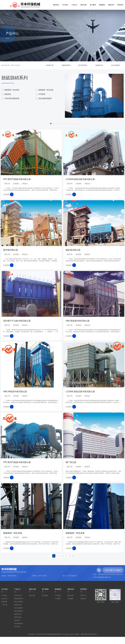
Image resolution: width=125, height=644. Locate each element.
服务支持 (71, 596)
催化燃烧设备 (19, 631)
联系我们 (84, 596)
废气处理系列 (83, 65)
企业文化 (4, 606)
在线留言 (83, 606)
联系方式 (83, 603)
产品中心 (18, 65)
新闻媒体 (58, 596)
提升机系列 (18, 624)
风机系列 (17, 627)
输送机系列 (18, 621)
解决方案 (33, 596)
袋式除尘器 (50, 65)
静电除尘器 (99, 65)
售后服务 (71, 606)
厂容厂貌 (4, 612)
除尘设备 (17, 634)
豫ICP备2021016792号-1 (89, 641)
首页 (12, 65)
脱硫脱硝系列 (66, 65)
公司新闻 (58, 603)
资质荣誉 (4, 609)
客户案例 (45, 596)
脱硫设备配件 (19, 618)
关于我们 (5, 596)
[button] (48, 124)
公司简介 (4, 603)
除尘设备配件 (116, 65)
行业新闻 (58, 606)
